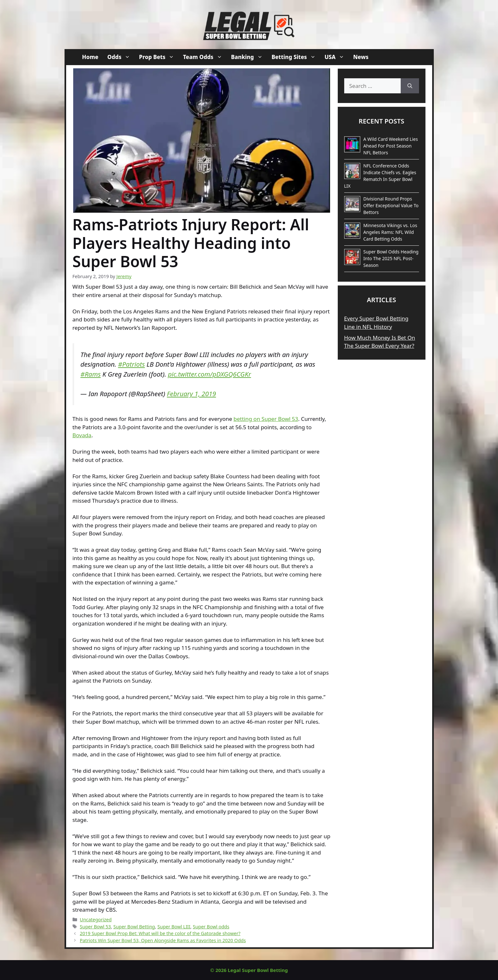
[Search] (410, 86)
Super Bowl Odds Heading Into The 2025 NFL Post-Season (391, 258)
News (361, 57)
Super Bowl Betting (134, 927)
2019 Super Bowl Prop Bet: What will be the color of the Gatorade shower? (160, 933)
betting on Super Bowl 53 (266, 419)
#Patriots (132, 364)
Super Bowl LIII (174, 927)
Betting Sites (296, 57)
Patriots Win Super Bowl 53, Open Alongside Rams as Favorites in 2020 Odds (163, 940)
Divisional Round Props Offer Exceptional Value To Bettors (391, 205)
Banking (249, 57)
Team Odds (205, 57)
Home (90, 57)
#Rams (91, 374)
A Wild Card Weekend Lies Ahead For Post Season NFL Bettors (391, 146)
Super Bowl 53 (96, 927)
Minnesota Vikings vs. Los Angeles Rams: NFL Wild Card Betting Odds (390, 232)
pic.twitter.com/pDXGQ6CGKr (210, 374)
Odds (121, 57)
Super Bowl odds (211, 927)
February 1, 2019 (192, 394)
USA (337, 57)
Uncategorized (96, 920)
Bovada (82, 435)
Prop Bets (159, 57)
